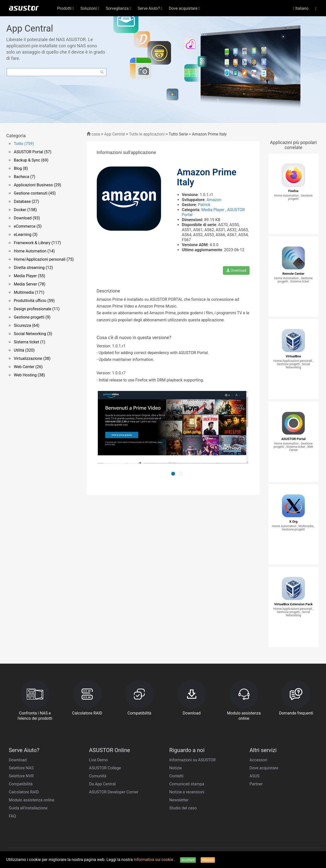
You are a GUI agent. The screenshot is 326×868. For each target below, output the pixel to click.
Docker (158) (25, 210)
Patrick (204, 205)
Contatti (176, 776)
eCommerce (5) (28, 226)
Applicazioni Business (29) (37, 185)
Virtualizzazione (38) (32, 358)
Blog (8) (21, 168)
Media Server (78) (30, 284)
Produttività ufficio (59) (34, 301)
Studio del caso (183, 808)
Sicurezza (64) (27, 325)
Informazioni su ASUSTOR (192, 760)
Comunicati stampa (187, 784)
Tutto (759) (24, 144)
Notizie (176, 768)
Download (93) (27, 218)
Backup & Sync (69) (31, 160)
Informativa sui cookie (154, 860)
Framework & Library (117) (37, 243)
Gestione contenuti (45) (35, 193)
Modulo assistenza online (32, 800)
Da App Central (102, 784)
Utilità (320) (24, 350)
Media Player (213, 210)
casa (93, 134)
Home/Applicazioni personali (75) (44, 259)
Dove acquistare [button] (184, 8)
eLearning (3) (26, 235)
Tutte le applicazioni (147, 134)
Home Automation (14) (34, 251)
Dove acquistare (264, 768)
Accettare (188, 860)
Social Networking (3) (33, 334)
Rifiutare (208, 860)
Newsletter (179, 800)
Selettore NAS (21, 768)
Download (236, 270)
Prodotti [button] (66, 8)
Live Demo (98, 760)
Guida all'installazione (28, 808)
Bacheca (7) (24, 177)
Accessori (258, 760)
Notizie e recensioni (187, 792)
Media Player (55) (29, 276)
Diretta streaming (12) (33, 268)
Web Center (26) (28, 367)
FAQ (12, 816)
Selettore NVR (21, 776)
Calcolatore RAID (24, 792)
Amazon (214, 200)
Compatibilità (21, 784)
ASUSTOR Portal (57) (33, 152)
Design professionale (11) (37, 309)
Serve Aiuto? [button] (150, 8)
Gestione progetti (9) (32, 317)
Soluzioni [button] (90, 8)
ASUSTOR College (105, 768)
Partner (256, 784)
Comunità (98, 776)
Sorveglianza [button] (118, 8)
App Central (114, 134)
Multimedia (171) (29, 292)
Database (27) (26, 201)
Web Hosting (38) (29, 375)
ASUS (255, 776)
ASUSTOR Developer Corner (114, 792)
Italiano (301, 8)
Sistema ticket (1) (29, 342)
